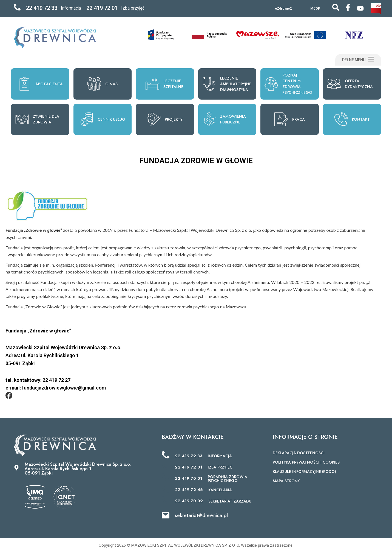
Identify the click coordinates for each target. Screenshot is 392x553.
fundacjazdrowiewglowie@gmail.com (64, 388)
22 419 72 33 (42, 8)
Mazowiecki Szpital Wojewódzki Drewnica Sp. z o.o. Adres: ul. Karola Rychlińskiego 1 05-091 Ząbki (78, 469)
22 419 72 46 (189, 490)
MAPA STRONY (286, 481)
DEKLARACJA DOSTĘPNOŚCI (299, 453)
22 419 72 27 (56, 380)
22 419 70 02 (189, 501)
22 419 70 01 (189, 478)
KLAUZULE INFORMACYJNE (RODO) (304, 472)
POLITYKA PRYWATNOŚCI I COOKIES (306, 462)
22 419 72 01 (102, 8)
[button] (358, 60)
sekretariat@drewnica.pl (201, 515)
